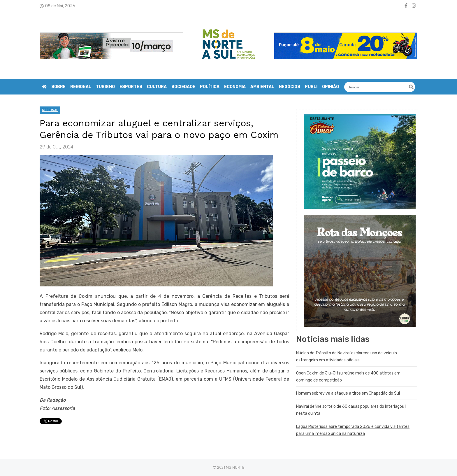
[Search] (380, 87)
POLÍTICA (210, 87)
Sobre (58, 87)
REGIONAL (81, 87)
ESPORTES (131, 87)
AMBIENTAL (262, 87)
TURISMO (105, 87)
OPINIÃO (331, 87)
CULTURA (157, 87)
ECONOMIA (235, 87)
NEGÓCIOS (290, 87)
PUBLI (311, 87)
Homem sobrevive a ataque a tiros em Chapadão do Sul (348, 393)
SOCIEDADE (183, 87)
